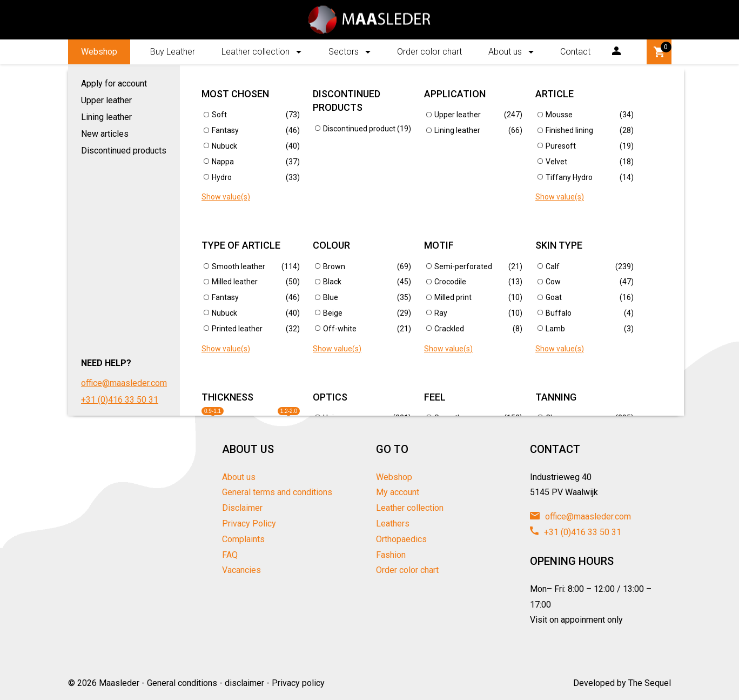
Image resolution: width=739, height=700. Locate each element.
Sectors (344, 52)
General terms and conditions (277, 492)
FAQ (230, 555)
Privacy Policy (249, 524)
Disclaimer (242, 508)
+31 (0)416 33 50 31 (576, 532)
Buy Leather (173, 52)
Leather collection (256, 52)
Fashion (391, 555)
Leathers (393, 524)
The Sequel (650, 683)
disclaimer (244, 683)
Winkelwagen (661, 50)
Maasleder (119, 683)
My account (398, 492)
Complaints (243, 539)
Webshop (99, 52)
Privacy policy (298, 683)
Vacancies (241, 570)
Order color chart (429, 52)
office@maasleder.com (580, 516)
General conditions (182, 683)
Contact (575, 52)
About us (505, 52)
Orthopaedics (401, 539)
